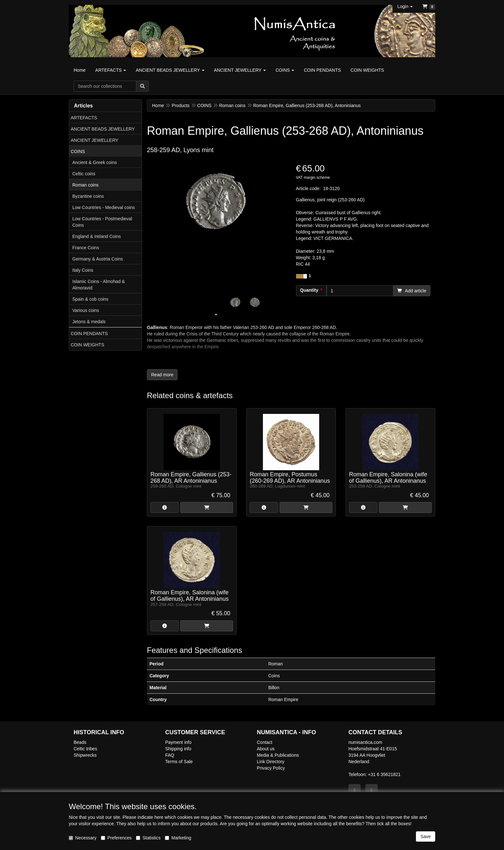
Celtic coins (84, 174)
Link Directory (271, 762)
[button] (405, 6)
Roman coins (85, 185)
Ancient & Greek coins (95, 162)
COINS (78, 151)
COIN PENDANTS (89, 334)
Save (426, 836)
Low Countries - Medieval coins (104, 207)
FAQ (170, 755)
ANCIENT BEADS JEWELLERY (103, 129)
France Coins (86, 248)
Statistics (148, 838)
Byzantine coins (88, 196)
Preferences (116, 838)
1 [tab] (216, 315)
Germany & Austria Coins (98, 259)
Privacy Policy (271, 768)
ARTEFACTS (84, 118)
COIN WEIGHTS (87, 345)
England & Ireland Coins (97, 236)
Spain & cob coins (90, 299)
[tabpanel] (235, 302)
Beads (80, 742)
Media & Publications (278, 755)
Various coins (86, 310)
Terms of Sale (179, 762)
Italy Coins (83, 270)
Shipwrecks (85, 755)
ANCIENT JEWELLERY (94, 140)
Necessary (83, 838)
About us (266, 749)
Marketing (178, 838)
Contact (265, 742)
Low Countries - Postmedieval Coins (102, 222)
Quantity (309, 290)
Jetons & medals (89, 322)
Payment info (178, 742)
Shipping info (178, 749)
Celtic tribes (85, 749)
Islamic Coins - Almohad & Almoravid (99, 285)
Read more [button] (162, 375)
